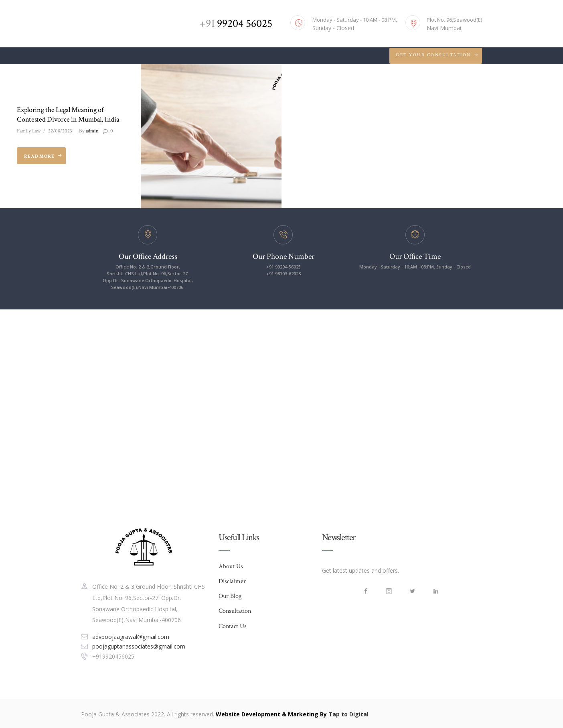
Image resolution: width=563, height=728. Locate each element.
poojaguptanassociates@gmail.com (139, 646)
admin (89, 131)
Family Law (29, 131)
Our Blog (230, 597)
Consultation (235, 613)
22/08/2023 (60, 131)
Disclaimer (232, 582)
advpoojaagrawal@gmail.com (131, 636)
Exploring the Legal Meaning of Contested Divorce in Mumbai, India (68, 115)
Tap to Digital (348, 714)
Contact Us (233, 628)
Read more (39, 156)
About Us (231, 567)
